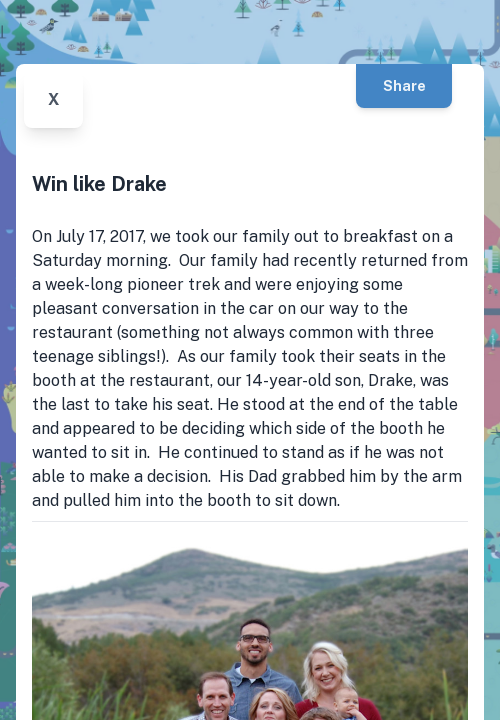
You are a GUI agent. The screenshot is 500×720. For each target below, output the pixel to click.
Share (404, 86)
